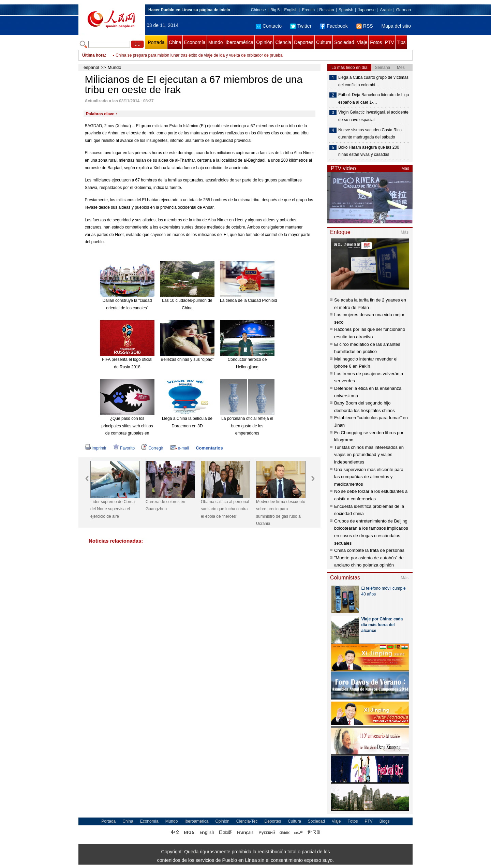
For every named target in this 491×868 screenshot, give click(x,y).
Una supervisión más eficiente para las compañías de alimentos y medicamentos (369, 477)
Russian (326, 10)
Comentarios (209, 448)
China (175, 42)
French (308, 10)
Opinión (264, 42)
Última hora (93, 55)
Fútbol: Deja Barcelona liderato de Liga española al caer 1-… (374, 99)
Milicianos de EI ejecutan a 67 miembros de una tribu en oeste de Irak (179, 55)
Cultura (324, 42)
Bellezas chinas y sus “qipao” (187, 359)
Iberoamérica (239, 42)
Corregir (152, 448)
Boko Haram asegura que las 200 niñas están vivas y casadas (369, 151)
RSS (365, 26)
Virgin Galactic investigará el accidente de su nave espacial (373, 116)
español (91, 67)
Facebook (334, 26)
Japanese (367, 10)
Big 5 (275, 10)
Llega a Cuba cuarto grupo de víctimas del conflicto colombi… (373, 81)
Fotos (376, 42)
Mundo (216, 42)
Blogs (385, 821)
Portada (156, 42)
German (404, 10)
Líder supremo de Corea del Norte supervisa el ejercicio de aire (113, 509)
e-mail (180, 448)
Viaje (362, 42)
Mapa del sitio (396, 26)
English (291, 10)
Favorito (124, 448)
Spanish (346, 10)
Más (405, 168)
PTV (389, 42)
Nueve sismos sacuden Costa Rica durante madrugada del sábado (370, 134)
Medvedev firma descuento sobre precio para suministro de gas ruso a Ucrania (281, 513)
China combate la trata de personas (369, 550)
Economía (195, 42)
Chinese (258, 10)
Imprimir (96, 448)
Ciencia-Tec (247, 821)
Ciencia (283, 42)
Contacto (269, 26)
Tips (401, 42)
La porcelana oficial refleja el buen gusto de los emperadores (247, 426)
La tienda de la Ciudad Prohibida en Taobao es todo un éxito (275, 300)
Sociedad (344, 42)
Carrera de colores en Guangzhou (165, 505)
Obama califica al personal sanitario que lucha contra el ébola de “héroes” (225, 509)
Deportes (304, 42)
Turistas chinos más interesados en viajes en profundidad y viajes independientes (369, 455)
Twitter (301, 26)
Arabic (386, 10)
